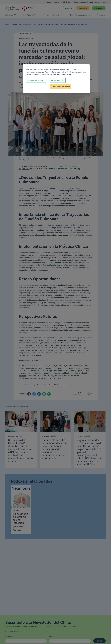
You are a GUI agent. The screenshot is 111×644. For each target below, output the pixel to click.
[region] (56, 79)
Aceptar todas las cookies (61, 87)
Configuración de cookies (36, 80)
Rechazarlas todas (58, 80)
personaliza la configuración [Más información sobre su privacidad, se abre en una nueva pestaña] (61, 74)
